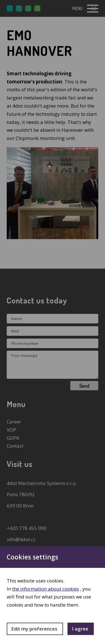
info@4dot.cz (21, 539)
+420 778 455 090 (27, 528)
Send (84, 386)
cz (94, 8)
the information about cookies (46, 589)
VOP (11, 430)
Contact (15, 446)
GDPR (13, 438)
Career (14, 422)
